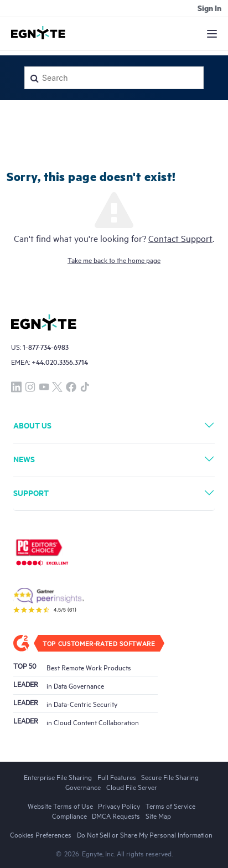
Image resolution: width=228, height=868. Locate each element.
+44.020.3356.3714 (60, 362)
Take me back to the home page (114, 260)
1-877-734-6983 (46, 347)
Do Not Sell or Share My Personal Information (145, 834)
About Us (32, 425)
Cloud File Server (132, 787)
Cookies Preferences (41, 834)
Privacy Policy (119, 805)
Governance (83, 787)
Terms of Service (170, 805)
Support (31, 492)
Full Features (117, 777)
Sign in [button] (209, 8)
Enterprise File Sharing (58, 777)
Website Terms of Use (60, 805)
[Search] (114, 78)
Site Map (158, 815)
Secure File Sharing (170, 777)
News (24, 459)
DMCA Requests (116, 815)
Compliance (69, 815)
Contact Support (180, 238)
